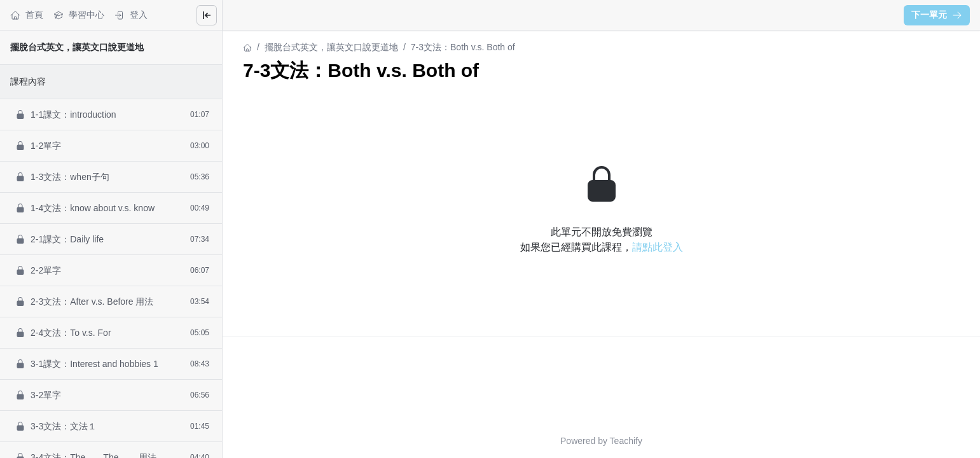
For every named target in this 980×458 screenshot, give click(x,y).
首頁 (27, 15)
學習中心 (79, 15)
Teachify (626, 441)
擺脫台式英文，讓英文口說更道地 (77, 47)
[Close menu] (207, 15)
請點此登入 (658, 247)
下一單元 (937, 15)
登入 (131, 15)
